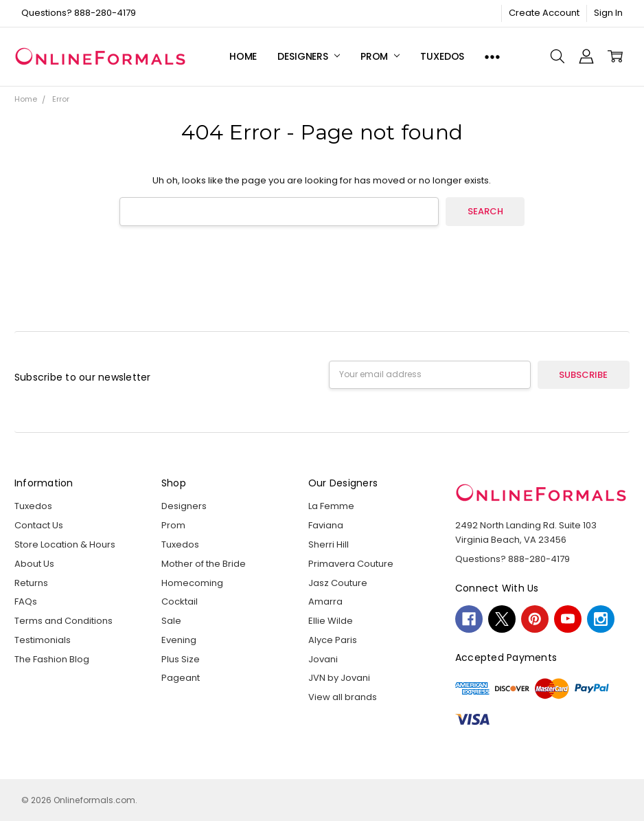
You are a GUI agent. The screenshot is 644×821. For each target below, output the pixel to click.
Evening (179, 640)
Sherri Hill (329, 544)
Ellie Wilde (331, 621)
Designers (309, 56)
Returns (31, 583)
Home (243, 56)
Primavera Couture (351, 564)
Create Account (544, 13)
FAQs (26, 601)
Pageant (181, 678)
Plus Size (181, 659)
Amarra (325, 601)
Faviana (326, 525)
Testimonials (43, 640)
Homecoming (192, 583)
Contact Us (39, 525)
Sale (171, 621)
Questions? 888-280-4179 (79, 13)
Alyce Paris (333, 640)
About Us (34, 564)
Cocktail (180, 601)
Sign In (608, 13)
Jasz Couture (338, 583)
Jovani (323, 659)
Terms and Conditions (64, 621)
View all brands (343, 697)
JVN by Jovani (339, 678)
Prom (380, 56)
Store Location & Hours (65, 544)
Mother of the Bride (204, 564)
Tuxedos (442, 56)
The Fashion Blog (52, 659)
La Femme (331, 506)
